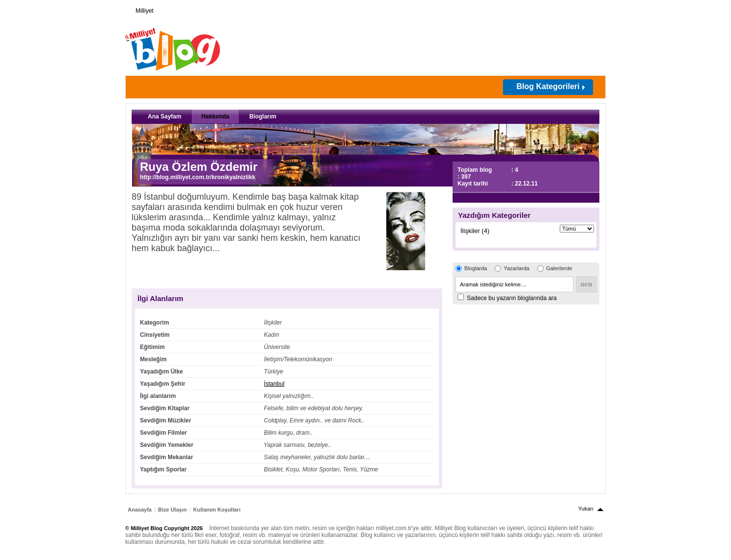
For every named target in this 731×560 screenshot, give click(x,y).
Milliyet (141, 9)
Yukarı (586, 509)
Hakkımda (216, 117)
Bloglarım (263, 117)
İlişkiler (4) (475, 231)
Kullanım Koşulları (217, 510)
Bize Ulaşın (172, 510)
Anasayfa (140, 510)
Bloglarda (476, 268)
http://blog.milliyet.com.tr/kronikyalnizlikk (198, 177)
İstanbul (274, 384)
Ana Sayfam (165, 117)
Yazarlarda (516, 268)
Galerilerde (559, 268)
